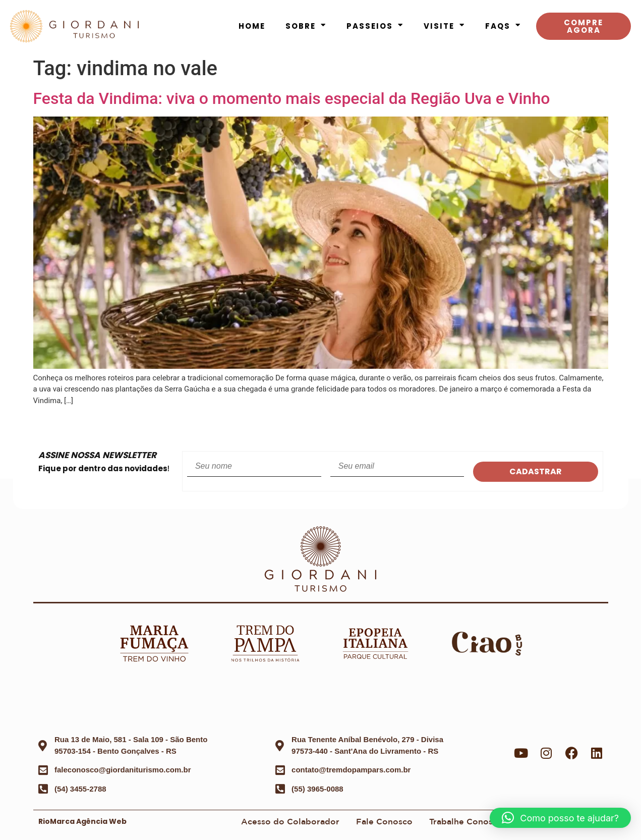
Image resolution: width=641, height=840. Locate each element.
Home (252, 26)
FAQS (503, 26)
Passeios (375, 26)
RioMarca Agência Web (82, 821)
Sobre (306, 26)
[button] (560, 818)
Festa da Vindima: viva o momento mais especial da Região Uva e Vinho (292, 98)
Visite (444, 26)
